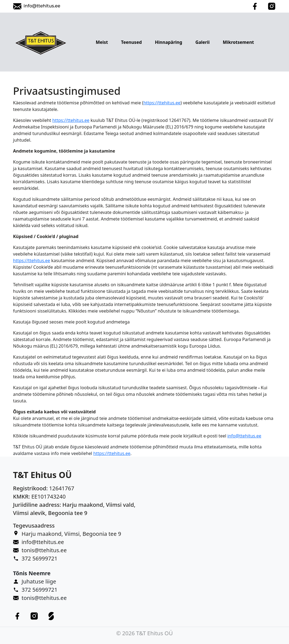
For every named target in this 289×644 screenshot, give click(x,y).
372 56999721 (40, 558)
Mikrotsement (238, 42)
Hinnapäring (169, 42)
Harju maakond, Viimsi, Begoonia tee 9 (71, 534)
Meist (102, 42)
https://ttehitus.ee (162, 103)
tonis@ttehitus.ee (44, 550)
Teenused (131, 42)
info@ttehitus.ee (42, 6)
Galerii (202, 42)
